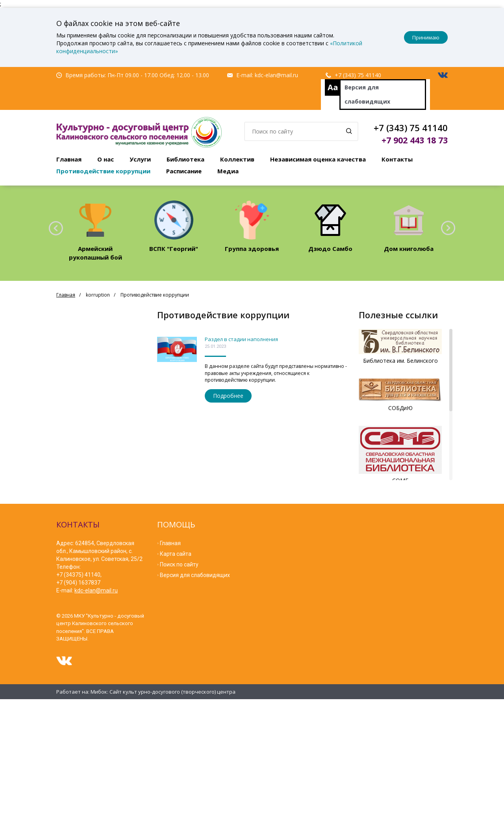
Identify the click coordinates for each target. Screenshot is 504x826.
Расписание (184, 171)
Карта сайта (176, 551)
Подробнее (228, 396)
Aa (333, 87)
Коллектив (237, 159)
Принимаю (426, 37)
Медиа (228, 171)
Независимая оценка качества (318, 159)
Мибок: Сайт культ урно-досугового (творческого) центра (163, 689)
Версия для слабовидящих (367, 94)
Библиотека (185, 159)
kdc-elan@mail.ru (276, 75)
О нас (106, 159)
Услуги (140, 159)
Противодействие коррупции (103, 171)
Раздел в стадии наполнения (241, 339)
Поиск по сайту (179, 562)
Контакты (397, 159)
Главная (69, 159)
